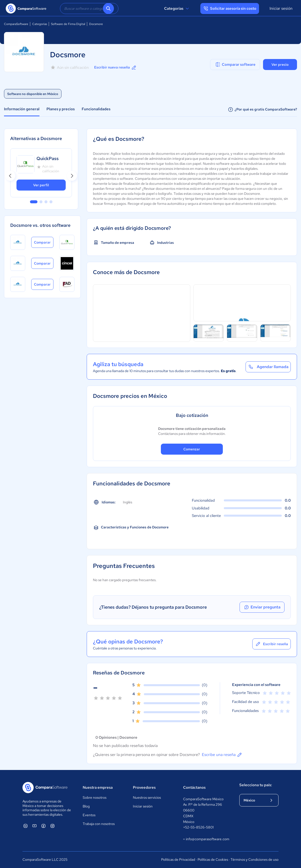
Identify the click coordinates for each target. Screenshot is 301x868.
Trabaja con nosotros (99, 824)
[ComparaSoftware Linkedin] (25, 826)
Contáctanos (194, 787)
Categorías (177, 9)
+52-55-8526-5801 (198, 827)
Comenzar (192, 449)
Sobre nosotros (95, 797)
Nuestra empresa (98, 787)
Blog (86, 806)
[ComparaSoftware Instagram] (52, 826)
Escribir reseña (272, 644)
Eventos (89, 815)
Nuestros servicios (147, 797)
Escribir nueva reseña (116, 68)
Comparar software (235, 65)
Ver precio (280, 65)
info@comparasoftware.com (206, 839)
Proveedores (144, 787)
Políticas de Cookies (213, 859)
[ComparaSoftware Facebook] (43, 826)
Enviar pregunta (262, 607)
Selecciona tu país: (256, 785)
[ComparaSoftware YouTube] (34, 826)
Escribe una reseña (222, 755)
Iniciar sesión (281, 8)
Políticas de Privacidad (178, 859)
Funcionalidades (96, 109)
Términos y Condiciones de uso (255, 859)
